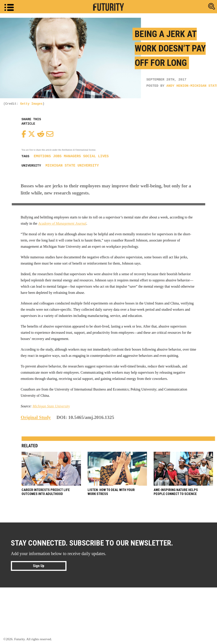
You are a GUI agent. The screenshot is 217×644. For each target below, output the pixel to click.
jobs (57, 156)
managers (72, 156)
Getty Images (31, 104)
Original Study (36, 417)
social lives (96, 156)
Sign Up (39, 566)
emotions (42, 156)
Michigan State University (72, 166)
